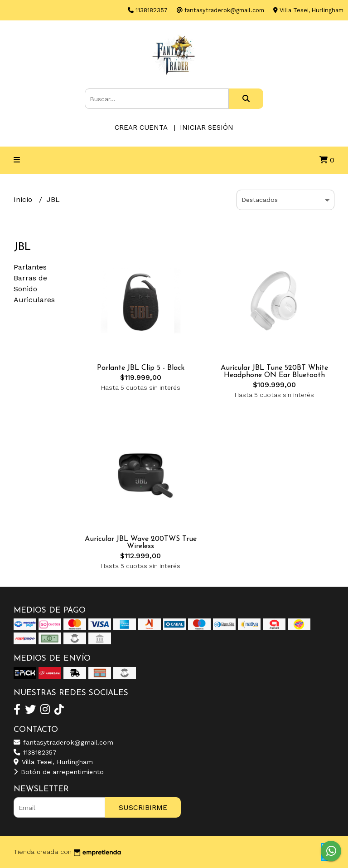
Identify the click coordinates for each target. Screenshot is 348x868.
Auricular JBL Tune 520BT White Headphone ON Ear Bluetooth (274, 372)
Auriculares (34, 300)
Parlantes (30, 267)
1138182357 (35, 752)
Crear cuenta (141, 128)
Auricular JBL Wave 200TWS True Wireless (141, 543)
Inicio (24, 199)
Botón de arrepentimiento (59, 772)
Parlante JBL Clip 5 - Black (141, 368)
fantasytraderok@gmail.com (63, 742)
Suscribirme (143, 807)
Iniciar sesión (207, 128)
